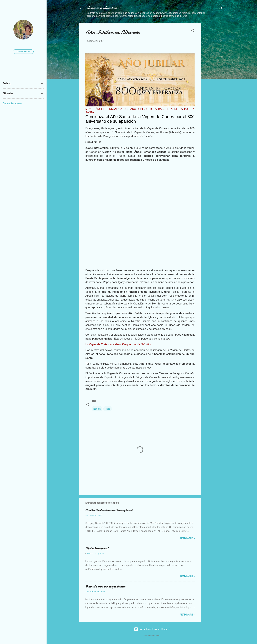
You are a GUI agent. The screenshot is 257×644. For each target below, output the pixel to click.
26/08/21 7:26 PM (93, 142)
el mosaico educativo (102, 8)
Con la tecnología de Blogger (152, 629)
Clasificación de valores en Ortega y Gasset (109, 510)
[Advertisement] (230, 44)
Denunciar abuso (12, 103)
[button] (193, 31)
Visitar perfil (23, 52)
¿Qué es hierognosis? (97, 548)
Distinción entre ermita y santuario (105, 587)
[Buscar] (223, 9)
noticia (97, 409)
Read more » (187, 538)
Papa (108, 409)
